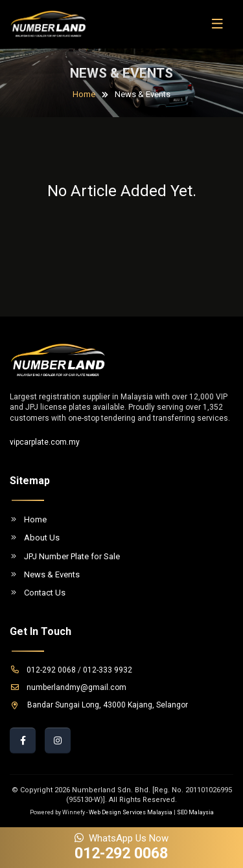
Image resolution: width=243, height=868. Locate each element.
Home (84, 94)
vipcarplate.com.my (45, 442)
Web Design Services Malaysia (131, 812)
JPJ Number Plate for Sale (65, 556)
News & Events (45, 574)
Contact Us (38, 593)
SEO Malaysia (195, 812)
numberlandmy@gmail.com (68, 687)
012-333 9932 (108, 670)
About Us (35, 538)
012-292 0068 (43, 670)
